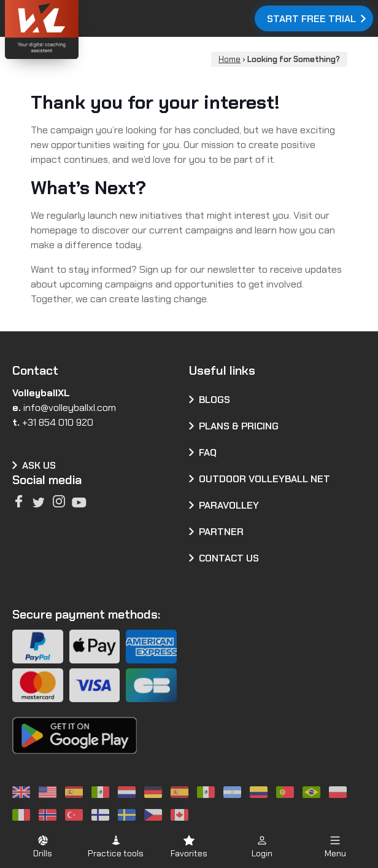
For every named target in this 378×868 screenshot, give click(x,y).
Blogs (214, 400)
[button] (43, 846)
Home (229, 59)
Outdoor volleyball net (264, 479)
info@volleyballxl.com (70, 408)
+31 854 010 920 (58, 422)
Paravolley (229, 505)
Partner (221, 532)
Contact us (229, 558)
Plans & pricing (239, 426)
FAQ (208, 452)
